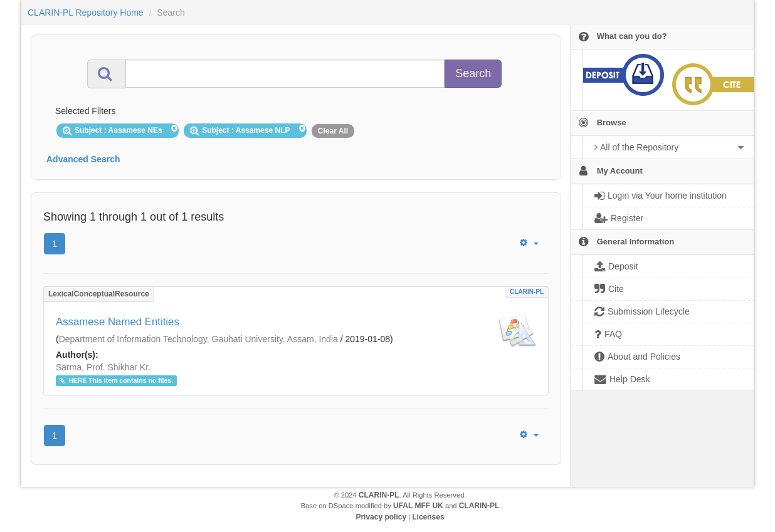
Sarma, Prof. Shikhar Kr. (103, 367)
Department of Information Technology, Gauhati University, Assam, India (198, 339)
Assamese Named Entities (118, 322)
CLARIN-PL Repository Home (86, 13)
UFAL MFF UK (418, 506)
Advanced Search (83, 159)
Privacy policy (381, 517)
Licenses (428, 517)
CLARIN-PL (527, 292)
